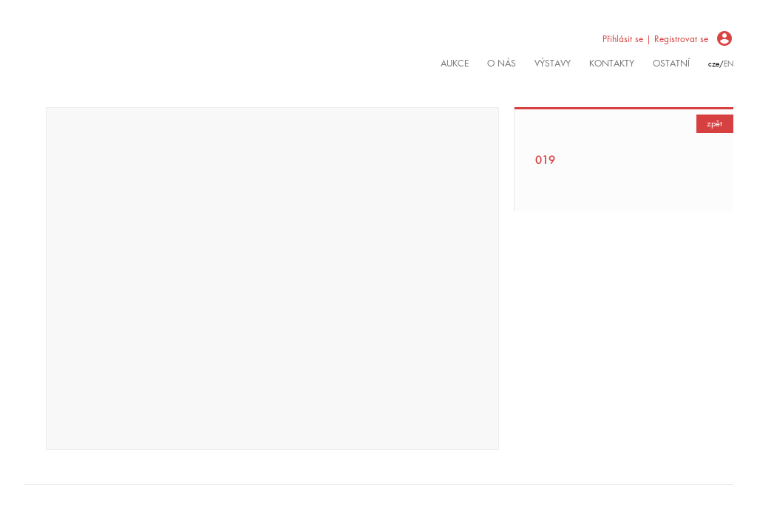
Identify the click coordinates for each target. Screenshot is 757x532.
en (729, 64)
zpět (714, 123)
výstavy (553, 64)
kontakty (612, 64)
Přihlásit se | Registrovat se (655, 39)
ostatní (671, 64)
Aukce (455, 64)
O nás (502, 64)
